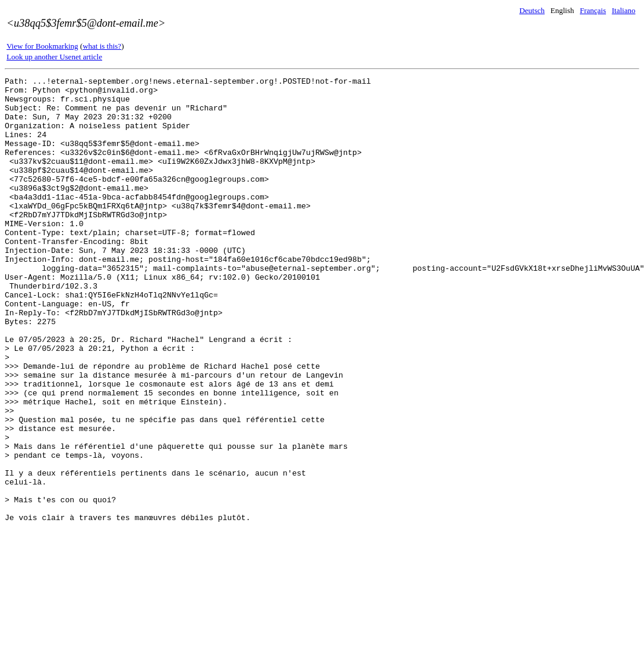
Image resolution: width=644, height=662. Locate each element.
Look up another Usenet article (54, 57)
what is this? (102, 46)
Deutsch (532, 10)
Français (593, 10)
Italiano (624, 10)
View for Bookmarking (42, 46)
